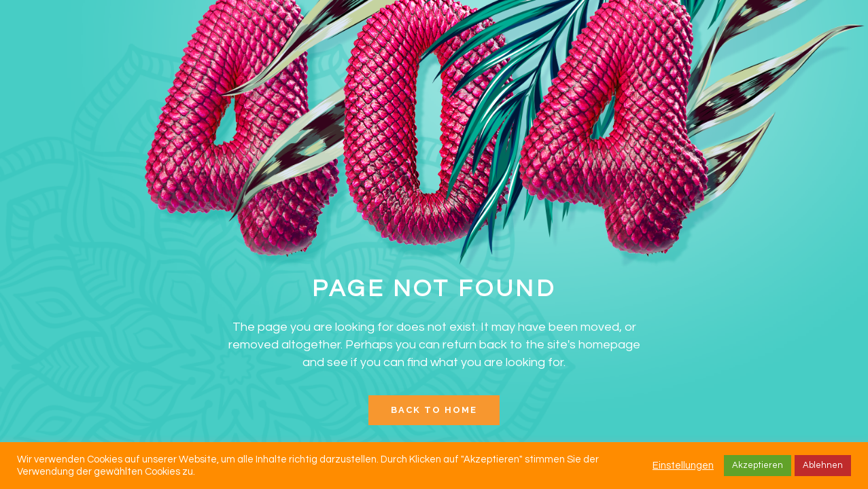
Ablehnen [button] (823, 465)
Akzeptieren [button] (758, 465)
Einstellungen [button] (683, 466)
